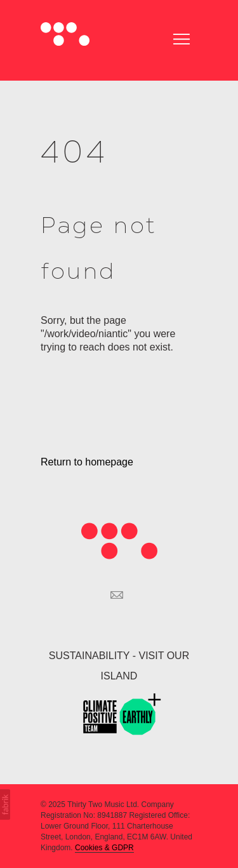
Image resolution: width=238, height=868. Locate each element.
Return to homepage (87, 462)
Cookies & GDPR (104, 848)
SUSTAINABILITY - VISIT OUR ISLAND (119, 666)
